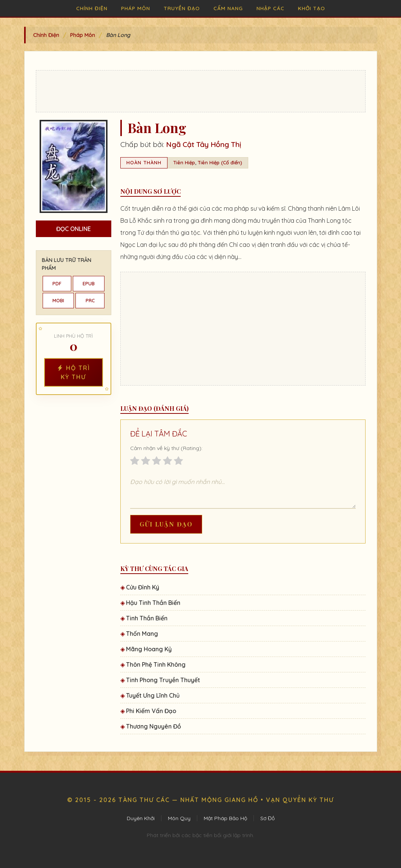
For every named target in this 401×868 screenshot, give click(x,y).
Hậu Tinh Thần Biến (153, 603)
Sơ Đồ (267, 818)
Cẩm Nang (228, 8)
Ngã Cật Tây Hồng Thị (204, 144)
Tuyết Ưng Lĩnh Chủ (153, 695)
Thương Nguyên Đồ (154, 726)
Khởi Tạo (312, 8)
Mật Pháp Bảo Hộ (225, 818)
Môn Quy (179, 818)
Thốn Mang (142, 634)
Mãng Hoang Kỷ (149, 649)
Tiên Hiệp (184, 162)
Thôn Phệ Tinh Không (156, 664)
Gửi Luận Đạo (166, 524)
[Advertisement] (201, 91)
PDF (57, 283)
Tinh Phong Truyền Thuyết (163, 680)
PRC (90, 300)
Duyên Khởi (141, 818)
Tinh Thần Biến (147, 618)
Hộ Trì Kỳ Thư (74, 372)
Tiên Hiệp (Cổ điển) (220, 162)
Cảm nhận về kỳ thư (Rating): (166, 448)
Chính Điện (92, 8)
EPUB (89, 283)
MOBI (58, 300)
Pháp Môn (136, 8)
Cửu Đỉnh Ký (143, 587)
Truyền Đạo (182, 8)
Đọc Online (74, 229)
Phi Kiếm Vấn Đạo (151, 711)
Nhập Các (270, 8)
